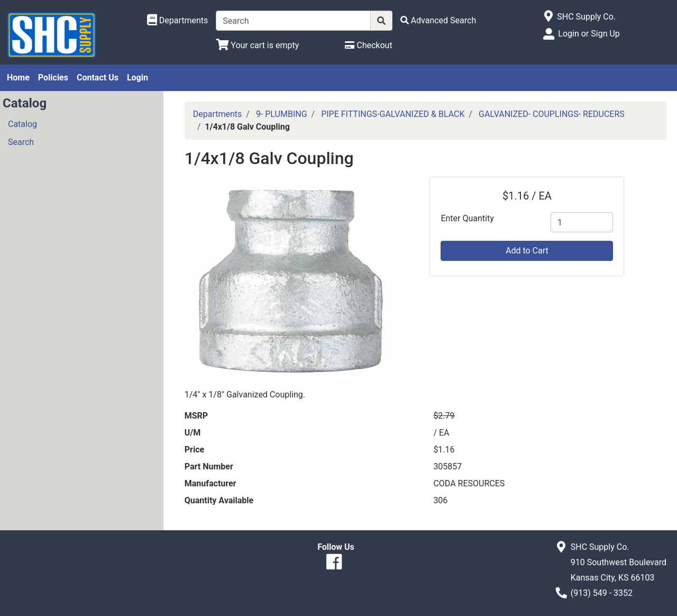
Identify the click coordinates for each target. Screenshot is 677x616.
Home (18, 78)
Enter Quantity (467, 218)
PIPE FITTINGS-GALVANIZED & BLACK (393, 114)
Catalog (22, 124)
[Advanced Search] (438, 20)
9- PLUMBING (282, 114)
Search (21, 142)
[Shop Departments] (178, 21)
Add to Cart (527, 251)
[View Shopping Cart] (257, 45)
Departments (218, 114)
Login (138, 78)
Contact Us (98, 78)
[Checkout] (368, 45)
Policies (53, 78)
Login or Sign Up (589, 34)
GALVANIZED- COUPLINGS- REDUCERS (552, 114)
